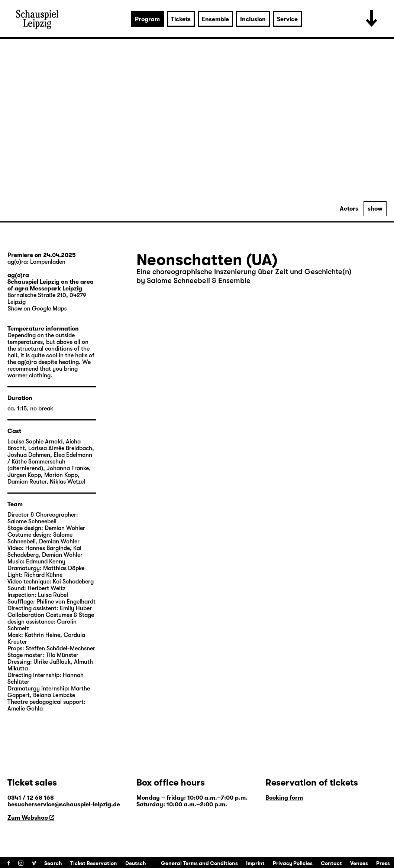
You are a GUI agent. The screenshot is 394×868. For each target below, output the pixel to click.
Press (383, 863)
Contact (331, 863)
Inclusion (253, 19)
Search (53, 863)
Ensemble (215, 19)
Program (147, 19)
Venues (359, 863)
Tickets (181, 19)
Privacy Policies (293, 863)
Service (287, 19)
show (375, 209)
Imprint (255, 863)
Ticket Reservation (94, 863)
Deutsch (136, 863)
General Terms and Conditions (199, 863)
